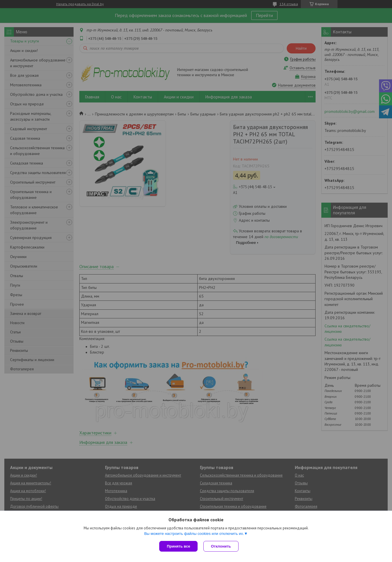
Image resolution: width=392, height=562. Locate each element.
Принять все (178, 546)
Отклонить (221, 546)
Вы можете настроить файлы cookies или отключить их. (194, 534)
